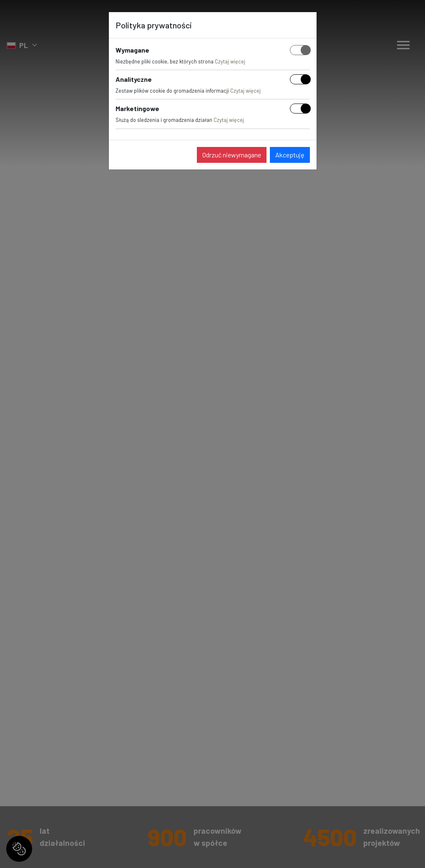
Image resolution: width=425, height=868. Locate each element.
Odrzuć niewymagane (232, 155)
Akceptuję (290, 155)
